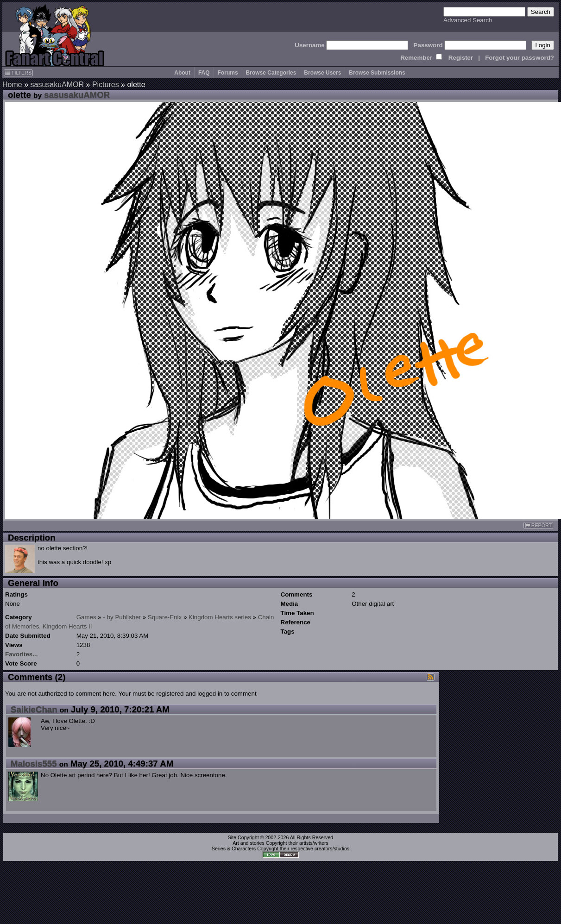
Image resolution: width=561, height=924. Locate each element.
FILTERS (18, 73)
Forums (228, 73)
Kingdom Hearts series (220, 617)
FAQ (204, 73)
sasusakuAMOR (57, 85)
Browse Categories (271, 73)
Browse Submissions (377, 73)
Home (12, 85)
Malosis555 (34, 764)
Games (86, 617)
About (182, 73)
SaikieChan (34, 709)
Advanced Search (468, 20)
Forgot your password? (520, 58)
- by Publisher (122, 617)
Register (461, 58)
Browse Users (322, 73)
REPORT (538, 525)
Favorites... (21, 654)
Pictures (106, 85)
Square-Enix (165, 617)
